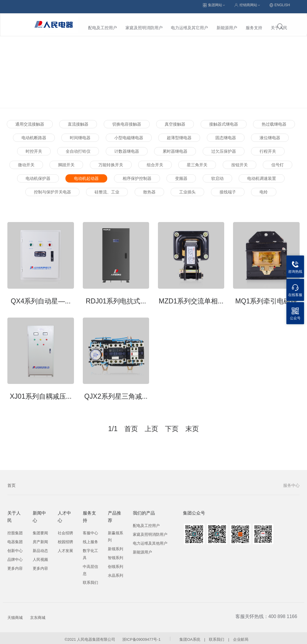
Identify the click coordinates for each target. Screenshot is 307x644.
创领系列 (115, 564)
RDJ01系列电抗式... (116, 298)
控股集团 (15, 530)
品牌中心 (15, 557)
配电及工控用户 (146, 523)
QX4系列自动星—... (41, 298)
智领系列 (115, 555)
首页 (11, 482)
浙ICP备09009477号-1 (141, 636)
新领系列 (115, 546)
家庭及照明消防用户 (100, 22)
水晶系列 (115, 572)
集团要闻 (40, 530)
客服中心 (90, 530)
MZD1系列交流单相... (191, 298)
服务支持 (210, 22)
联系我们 (90, 580)
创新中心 (15, 548)
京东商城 (38, 615)
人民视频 (40, 557)
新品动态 (40, 548)
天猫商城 (15, 615)
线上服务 (90, 539)
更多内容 (15, 565)
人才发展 (65, 548)
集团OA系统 (190, 636)
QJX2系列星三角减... (116, 393)
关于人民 (235, 22)
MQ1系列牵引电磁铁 (266, 298)
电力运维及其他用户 (150, 540)
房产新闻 (40, 539)
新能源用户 (183, 22)
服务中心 (291, 482)
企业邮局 (241, 636)
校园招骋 (65, 539)
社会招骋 (65, 530)
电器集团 (15, 539)
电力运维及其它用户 (146, 22)
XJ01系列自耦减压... (41, 393)
